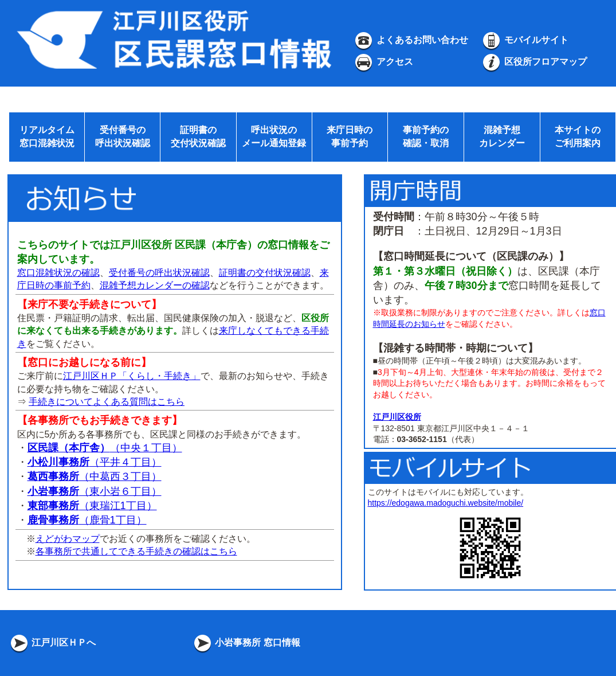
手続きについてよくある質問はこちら (107, 402)
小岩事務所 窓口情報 (246, 642)
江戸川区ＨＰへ (52, 642)
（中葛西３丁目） (95, 476)
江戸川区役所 (397, 417)
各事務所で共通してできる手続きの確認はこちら (136, 551)
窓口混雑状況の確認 (58, 273)
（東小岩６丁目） (95, 491)
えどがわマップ (68, 539)
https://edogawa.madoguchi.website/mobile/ (446, 503)
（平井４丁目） (95, 462)
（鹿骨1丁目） (87, 520)
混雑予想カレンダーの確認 (155, 285)
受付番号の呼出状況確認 (159, 273)
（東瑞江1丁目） (92, 506)
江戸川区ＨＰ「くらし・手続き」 (132, 376)
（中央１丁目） (105, 448)
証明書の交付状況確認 (265, 273)
